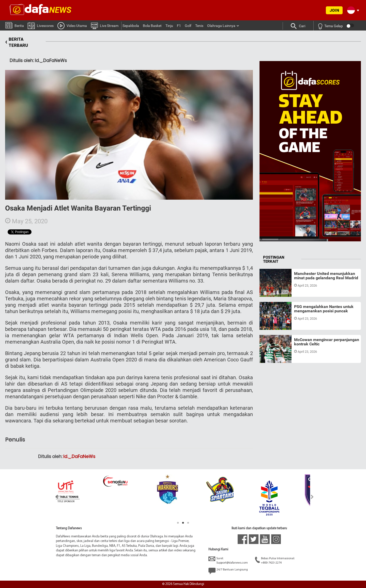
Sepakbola (131, 26)
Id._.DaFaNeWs (79, 457)
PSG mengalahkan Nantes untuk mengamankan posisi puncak (324, 309)
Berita (15, 25)
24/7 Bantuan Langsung (228, 571)
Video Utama (72, 25)
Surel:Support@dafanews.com (228, 560)
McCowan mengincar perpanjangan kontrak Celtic (327, 342)
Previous (54, 497)
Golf (188, 26)
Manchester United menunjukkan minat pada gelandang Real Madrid (326, 276)
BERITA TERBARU (17, 42)
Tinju (169, 26)
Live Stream (105, 25)
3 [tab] (188, 523)
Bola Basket (152, 26)
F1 (179, 26)
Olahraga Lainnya (221, 26)
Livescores (41, 25)
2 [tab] (183, 523)
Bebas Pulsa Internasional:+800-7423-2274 (275, 560)
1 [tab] (178, 523)
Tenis (199, 26)
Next (312, 497)
